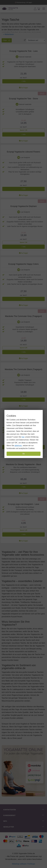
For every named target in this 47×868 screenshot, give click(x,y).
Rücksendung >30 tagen (24, 2)
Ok (23, 454)
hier (23, 437)
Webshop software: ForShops (23, 864)
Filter (7, 40)
